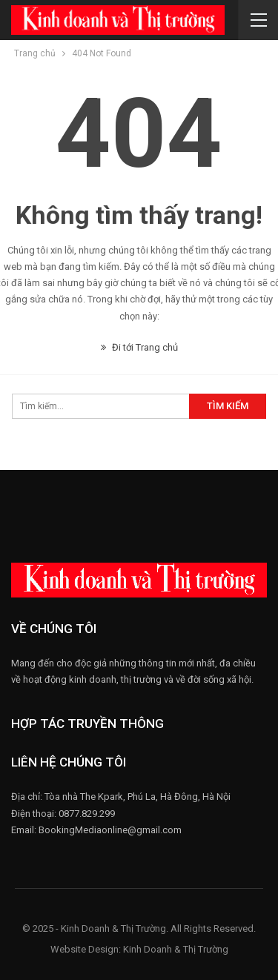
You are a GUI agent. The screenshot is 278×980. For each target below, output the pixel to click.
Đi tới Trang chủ (139, 347)
